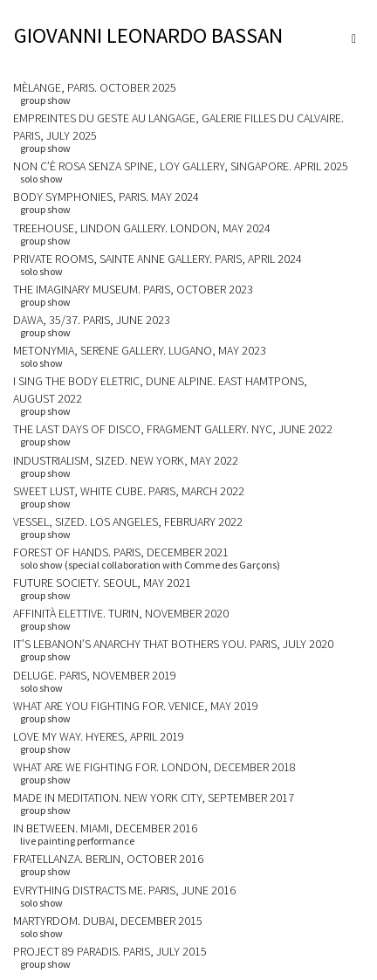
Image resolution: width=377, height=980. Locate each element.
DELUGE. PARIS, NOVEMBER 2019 (95, 675)
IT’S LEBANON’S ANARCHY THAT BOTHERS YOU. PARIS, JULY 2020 (173, 644)
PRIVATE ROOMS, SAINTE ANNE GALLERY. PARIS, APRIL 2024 (158, 259)
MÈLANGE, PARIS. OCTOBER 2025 (95, 87)
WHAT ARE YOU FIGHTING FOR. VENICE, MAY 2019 (136, 706)
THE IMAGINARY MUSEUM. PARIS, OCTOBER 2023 (133, 289)
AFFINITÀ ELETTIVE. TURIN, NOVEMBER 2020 (121, 613)
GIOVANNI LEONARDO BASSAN (148, 35)
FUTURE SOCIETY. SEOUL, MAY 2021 (102, 583)
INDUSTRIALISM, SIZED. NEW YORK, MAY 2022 (126, 460)
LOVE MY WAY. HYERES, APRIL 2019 (99, 736)
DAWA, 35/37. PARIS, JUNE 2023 (92, 320)
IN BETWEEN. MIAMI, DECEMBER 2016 (105, 828)
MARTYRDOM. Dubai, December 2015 (108, 921)
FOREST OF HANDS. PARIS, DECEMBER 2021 (121, 552)
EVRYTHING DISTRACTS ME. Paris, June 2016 (124, 890)
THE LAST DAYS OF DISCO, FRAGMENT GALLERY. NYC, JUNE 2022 (173, 429)
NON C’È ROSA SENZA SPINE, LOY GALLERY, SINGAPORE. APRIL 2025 (181, 166)
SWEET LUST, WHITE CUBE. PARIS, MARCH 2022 (129, 491)
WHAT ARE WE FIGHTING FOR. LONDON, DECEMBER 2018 (154, 767)
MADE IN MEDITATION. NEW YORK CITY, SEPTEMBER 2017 (154, 797)
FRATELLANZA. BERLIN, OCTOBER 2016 (108, 859)
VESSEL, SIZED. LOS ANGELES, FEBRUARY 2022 (128, 521)
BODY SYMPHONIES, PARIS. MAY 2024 (106, 197)
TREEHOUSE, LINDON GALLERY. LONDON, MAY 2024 (142, 228)
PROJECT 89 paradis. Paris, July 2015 (110, 951)
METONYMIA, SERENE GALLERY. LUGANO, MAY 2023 (140, 350)
